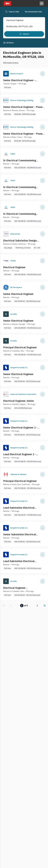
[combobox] (22, 20)
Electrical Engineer (14, 267)
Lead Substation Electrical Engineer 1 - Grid (19, 508)
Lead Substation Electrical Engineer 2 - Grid (19, 561)
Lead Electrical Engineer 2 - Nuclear (20, 454)
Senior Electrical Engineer (18, 294)
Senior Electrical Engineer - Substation (19, 80)
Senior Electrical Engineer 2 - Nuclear (20, 428)
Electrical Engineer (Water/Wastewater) (16, 588)
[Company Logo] (6, 74)
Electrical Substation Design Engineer (20, 241)
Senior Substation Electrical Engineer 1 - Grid (20, 534)
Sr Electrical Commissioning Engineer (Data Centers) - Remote (23, 160)
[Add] (43, 74)
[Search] (24, 34)
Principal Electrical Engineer (20, 347)
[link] (4, 606)
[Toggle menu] (42, 3)
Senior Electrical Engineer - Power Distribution (23, 107)
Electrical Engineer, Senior (19, 401)
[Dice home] (7, 3)
